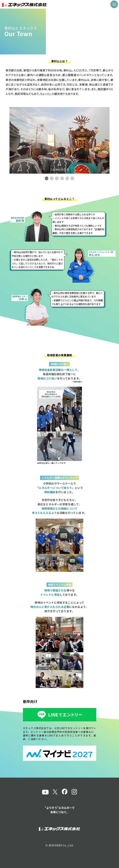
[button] (47, 178)
